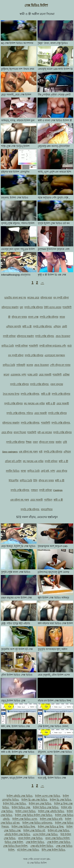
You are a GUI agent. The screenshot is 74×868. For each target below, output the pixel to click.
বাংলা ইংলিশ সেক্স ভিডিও (30, 838)
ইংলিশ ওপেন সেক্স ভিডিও (48, 796)
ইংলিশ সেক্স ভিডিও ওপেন (25, 819)
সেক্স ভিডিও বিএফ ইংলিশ (15, 846)
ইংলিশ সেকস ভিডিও (25, 811)
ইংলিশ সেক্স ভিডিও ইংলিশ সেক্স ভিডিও (34, 815)
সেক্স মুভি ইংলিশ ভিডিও (42, 846)
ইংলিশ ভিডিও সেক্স (21, 807)
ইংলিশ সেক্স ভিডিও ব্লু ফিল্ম (51, 827)
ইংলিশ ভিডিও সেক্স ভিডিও (46, 807)
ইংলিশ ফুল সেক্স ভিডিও (40, 804)
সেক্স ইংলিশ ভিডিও (35, 842)
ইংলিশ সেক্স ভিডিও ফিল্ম (23, 827)
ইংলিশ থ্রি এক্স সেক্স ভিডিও (34, 800)
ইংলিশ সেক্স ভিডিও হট (34, 831)
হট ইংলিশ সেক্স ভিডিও (28, 850)
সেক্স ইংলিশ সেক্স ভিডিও (59, 842)
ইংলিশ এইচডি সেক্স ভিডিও (20, 796)
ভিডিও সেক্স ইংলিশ (14, 842)
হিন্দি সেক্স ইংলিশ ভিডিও (53, 850)
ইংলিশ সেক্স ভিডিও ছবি (51, 819)
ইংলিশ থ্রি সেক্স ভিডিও (61, 800)
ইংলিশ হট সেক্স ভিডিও (59, 831)
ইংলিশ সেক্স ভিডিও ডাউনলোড (37, 823)
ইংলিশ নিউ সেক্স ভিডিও (15, 804)
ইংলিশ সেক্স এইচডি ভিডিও (51, 811)
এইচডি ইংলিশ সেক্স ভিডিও (17, 834)
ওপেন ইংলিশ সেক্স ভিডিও (45, 834)
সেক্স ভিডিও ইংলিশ (36, 5)
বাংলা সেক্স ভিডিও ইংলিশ (57, 838)
